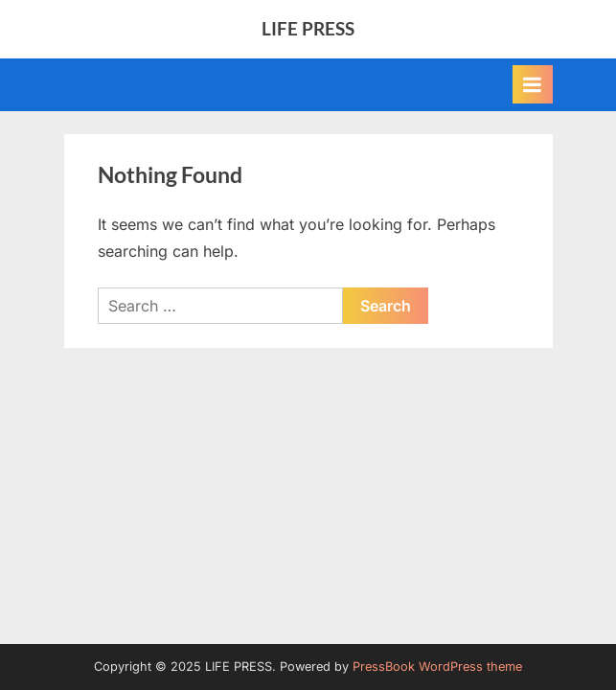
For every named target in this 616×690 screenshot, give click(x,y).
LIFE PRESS (308, 28)
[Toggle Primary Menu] (533, 84)
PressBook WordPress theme (437, 667)
